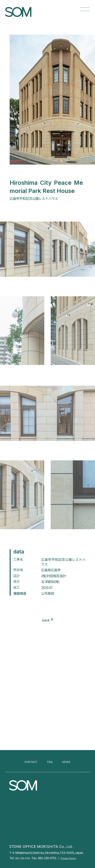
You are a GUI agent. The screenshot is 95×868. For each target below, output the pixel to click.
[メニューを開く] (85, 9)
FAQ (51, 762)
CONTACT (30, 762)
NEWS (69, 762)
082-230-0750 (24, 858)
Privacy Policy (74, 858)
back (46, 620)
